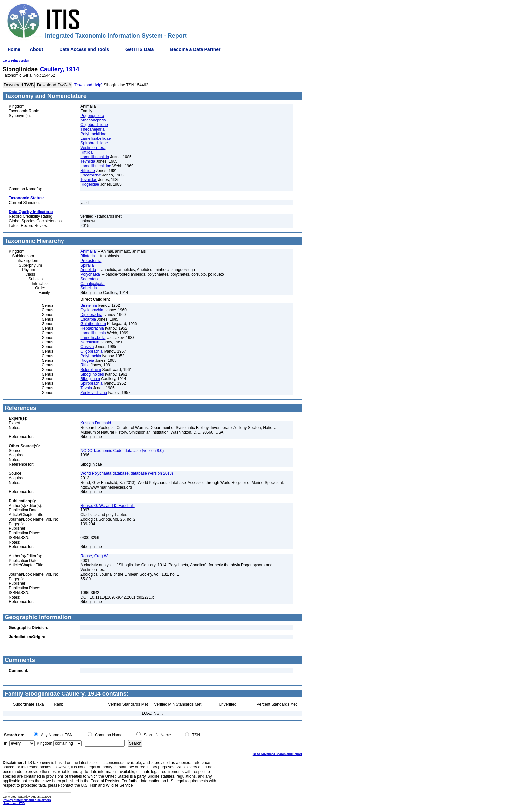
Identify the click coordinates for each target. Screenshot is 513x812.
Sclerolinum (91, 370)
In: (6, 743)
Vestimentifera (93, 148)
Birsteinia (88, 305)
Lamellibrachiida (95, 157)
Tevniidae (89, 180)
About (36, 49)
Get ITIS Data (140, 49)
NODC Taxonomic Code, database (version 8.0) (122, 451)
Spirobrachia (91, 383)
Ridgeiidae (90, 184)
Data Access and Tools (84, 49)
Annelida (88, 270)
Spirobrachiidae (94, 143)
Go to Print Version (16, 61)
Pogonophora (92, 116)
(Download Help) (88, 85)
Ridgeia (87, 360)
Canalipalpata (92, 284)
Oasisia (87, 347)
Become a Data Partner (195, 49)
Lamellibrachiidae (96, 166)
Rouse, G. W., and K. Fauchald (107, 506)
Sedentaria (90, 279)
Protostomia (91, 261)
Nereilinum (90, 342)
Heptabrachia (92, 328)
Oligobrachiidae (94, 125)
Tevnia (86, 388)
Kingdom (44, 743)
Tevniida (88, 161)
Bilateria (88, 256)
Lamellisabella (93, 338)
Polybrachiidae (93, 134)
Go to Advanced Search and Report (277, 754)
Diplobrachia (91, 315)
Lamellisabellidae (96, 138)
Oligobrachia (91, 351)
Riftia (85, 365)
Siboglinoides (92, 374)
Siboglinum (90, 379)
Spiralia (87, 265)
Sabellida (88, 288)
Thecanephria (92, 129)
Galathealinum (93, 324)
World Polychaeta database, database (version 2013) (127, 473)
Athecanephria (93, 120)
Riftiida (87, 152)
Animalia (88, 251)
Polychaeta (90, 274)
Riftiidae (88, 171)
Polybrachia (91, 356)
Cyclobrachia (92, 310)
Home (14, 49)
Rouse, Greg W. (94, 556)
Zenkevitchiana (94, 393)
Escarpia (88, 319)
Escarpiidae (91, 175)
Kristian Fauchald (96, 423)
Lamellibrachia (93, 333)
